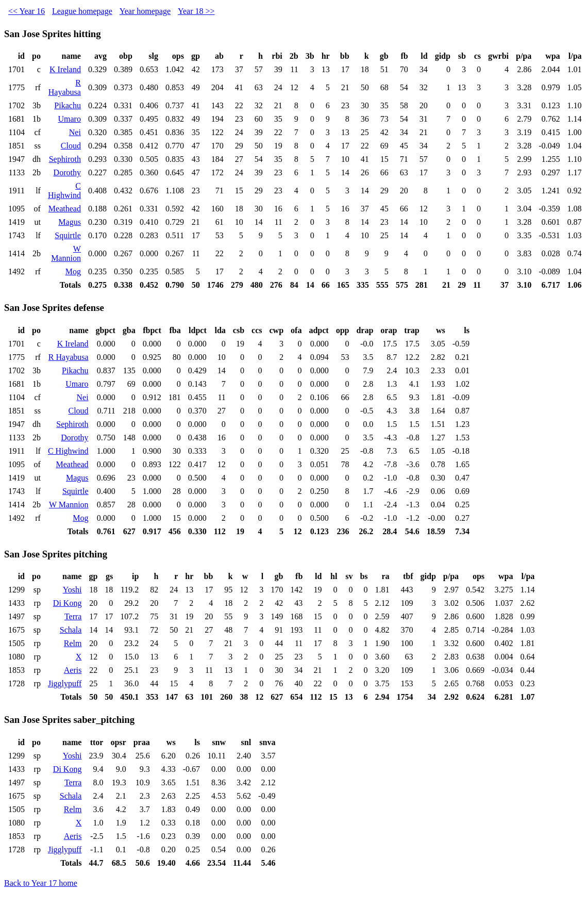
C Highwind (64, 191)
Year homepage (145, 11)
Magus (70, 222)
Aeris (73, 670)
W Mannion (66, 253)
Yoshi (72, 590)
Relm (73, 643)
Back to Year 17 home (41, 883)
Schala (71, 630)
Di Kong (68, 603)
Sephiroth (65, 159)
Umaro (69, 119)
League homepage (82, 11)
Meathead (65, 209)
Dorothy (67, 172)
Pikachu (68, 105)
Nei (75, 132)
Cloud (71, 146)
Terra (73, 616)
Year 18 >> (196, 11)
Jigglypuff (65, 683)
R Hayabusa (65, 87)
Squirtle (68, 235)
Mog (73, 271)
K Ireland (65, 69)
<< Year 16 (27, 11)
